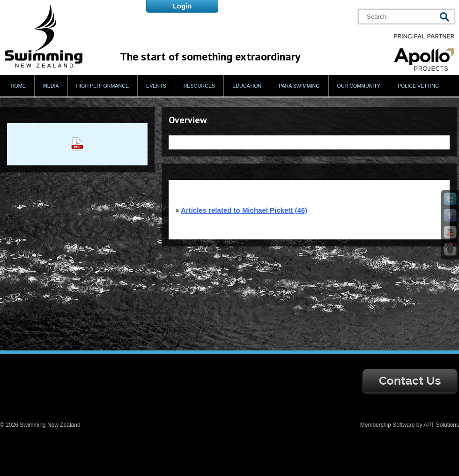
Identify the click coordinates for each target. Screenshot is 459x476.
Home (18, 86)
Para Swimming (299, 86)
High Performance (103, 86)
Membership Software (388, 425)
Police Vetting (418, 86)
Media (51, 86)
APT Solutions (441, 425)
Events (156, 86)
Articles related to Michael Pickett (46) (244, 210)
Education (247, 86)
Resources (200, 86)
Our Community (359, 86)
